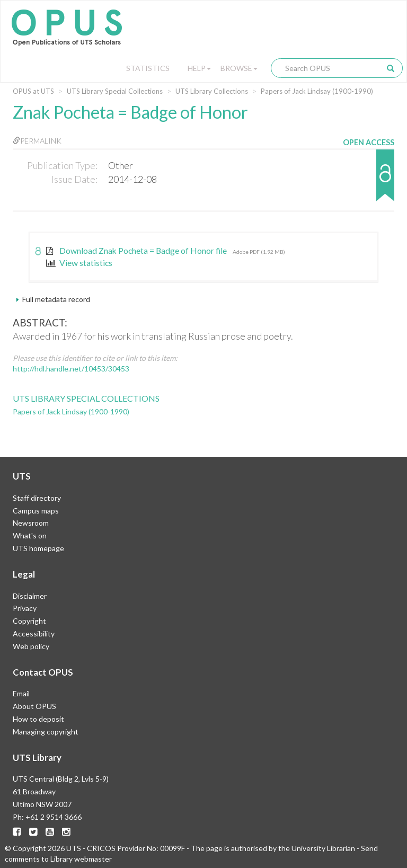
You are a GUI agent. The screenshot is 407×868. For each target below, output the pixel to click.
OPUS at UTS (33, 91)
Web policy (31, 646)
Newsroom (31, 523)
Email (21, 693)
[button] (369, 180)
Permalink (37, 141)
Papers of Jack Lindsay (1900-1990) (317, 91)
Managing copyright (46, 732)
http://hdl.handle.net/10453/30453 (71, 369)
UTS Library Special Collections (115, 91)
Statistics (148, 68)
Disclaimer (30, 596)
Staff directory (37, 498)
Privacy (25, 608)
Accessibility (34, 634)
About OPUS (34, 706)
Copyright (29, 621)
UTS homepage (38, 548)
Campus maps (36, 511)
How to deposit (38, 719)
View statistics (79, 263)
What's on (30, 535)
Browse (239, 68)
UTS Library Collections (212, 91)
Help (199, 68)
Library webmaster (81, 859)
